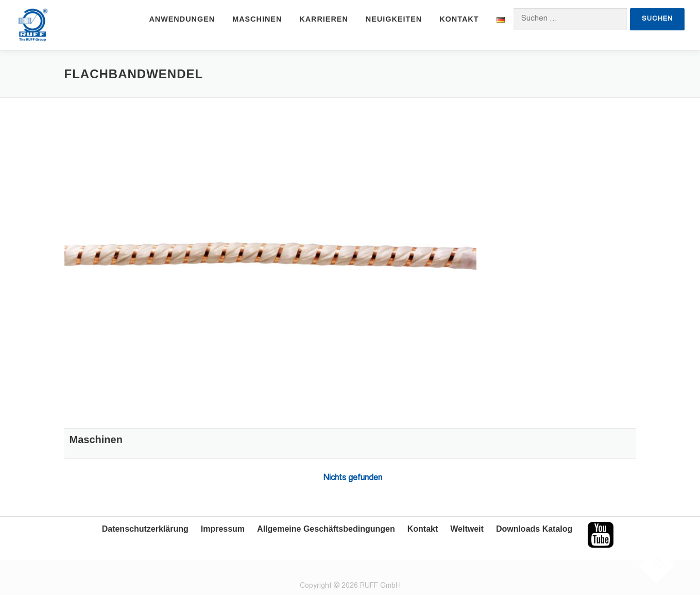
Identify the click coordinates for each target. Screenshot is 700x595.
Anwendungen (182, 19)
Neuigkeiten (394, 19)
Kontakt (459, 19)
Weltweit (467, 529)
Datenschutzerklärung (145, 529)
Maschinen (257, 19)
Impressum (223, 529)
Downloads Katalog (534, 529)
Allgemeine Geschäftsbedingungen (326, 529)
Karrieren (324, 19)
